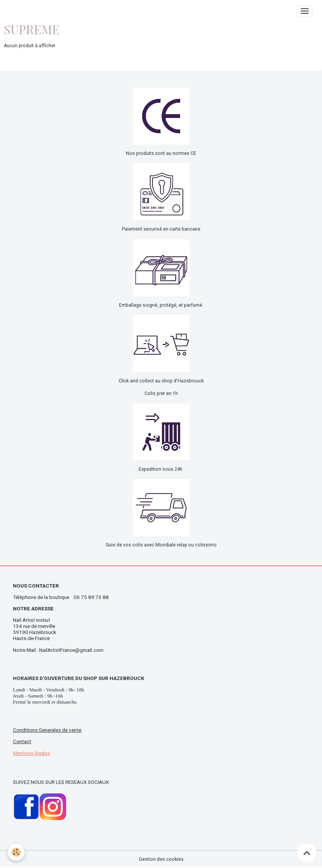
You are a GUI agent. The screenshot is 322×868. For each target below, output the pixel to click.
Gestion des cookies (161, 859)
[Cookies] (16, 852)
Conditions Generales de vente (47, 730)
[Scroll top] (307, 853)
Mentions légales (32, 753)
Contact (22, 741)
